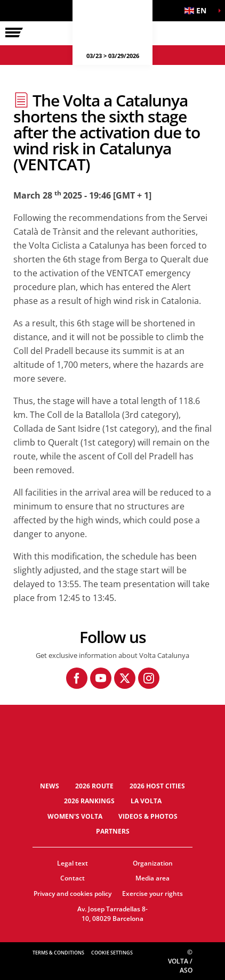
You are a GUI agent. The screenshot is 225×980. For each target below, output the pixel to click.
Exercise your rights (152, 893)
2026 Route (94, 786)
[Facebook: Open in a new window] (77, 678)
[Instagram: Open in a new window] (149, 678)
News (50, 786)
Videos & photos (148, 816)
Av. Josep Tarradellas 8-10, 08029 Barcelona (112, 914)
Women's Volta (75, 816)
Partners (113, 831)
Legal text (73, 863)
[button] (198, 11)
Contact (73, 878)
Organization (153, 863)
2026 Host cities (157, 786)
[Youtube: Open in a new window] (101, 678)
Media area (152, 878)
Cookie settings (112, 953)
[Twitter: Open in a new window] (125, 678)
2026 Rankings (89, 801)
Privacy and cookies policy (73, 893)
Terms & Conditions (58, 953)
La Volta (146, 801)
